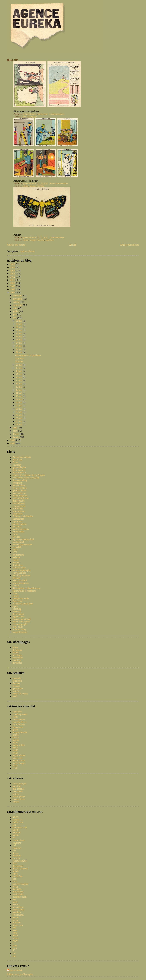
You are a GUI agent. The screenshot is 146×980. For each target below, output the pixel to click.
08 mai (19, 402)
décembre (18, 296)
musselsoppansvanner (23, 544)
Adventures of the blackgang (26, 478)
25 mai (19, 340)
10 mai (19, 396)
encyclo (16, 858)
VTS (15, 552)
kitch (15, 881)
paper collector (19, 493)
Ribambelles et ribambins (24, 591)
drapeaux (17, 856)
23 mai (19, 346)
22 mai (19, 349)
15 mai (19, 380)
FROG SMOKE (20, 580)
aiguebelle (17, 712)
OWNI (16, 586)
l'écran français (19, 784)
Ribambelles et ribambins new (26, 588)
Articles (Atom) (27, 251)
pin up (15, 920)
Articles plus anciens (130, 245)
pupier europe (19, 760)
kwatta (16, 737)
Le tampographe (20, 624)
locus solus (18, 627)
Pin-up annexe (19, 472)
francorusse (18, 727)
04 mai (19, 415)
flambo (16, 652)
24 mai (19, 343)
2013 (13, 274)
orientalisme (18, 907)
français (16, 686)
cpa (14, 850)
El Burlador (18, 508)
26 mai (19, 336)
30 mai (19, 324)
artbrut (16, 596)
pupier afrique (19, 755)
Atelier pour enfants (22, 457)
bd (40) (16, 830)
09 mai (19, 399)
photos (16, 917)
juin (15, 314)
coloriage (17, 660)
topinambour (18, 555)
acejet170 (17, 547)
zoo (14, 953)
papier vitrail (18, 910)
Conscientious (19, 506)
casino (25, 186)
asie (14, 825)
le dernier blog (19, 629)
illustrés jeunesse (20, 868)
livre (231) (17, 889)
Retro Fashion (19, 485)
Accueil (73, 245)
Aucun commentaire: (59, 183)
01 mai (19, 424)
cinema (16, 802)
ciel (14, 845)
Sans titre (20, 358)
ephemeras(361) (20, 861)
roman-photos (19, 796)
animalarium (18, 519)
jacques (16, 735)
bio (14, 838)
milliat (16, 742)
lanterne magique (20, 884)
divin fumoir (18, 614)
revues (16, 938)
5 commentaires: (57, 114)
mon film (17, 786)
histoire (16, 691)
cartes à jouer (19, 840)
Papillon (19, 362)
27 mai (19, 333)
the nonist (17, 526)
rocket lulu (17, 460)
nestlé (15, 750)
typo (15, 948)
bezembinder (18, 532)
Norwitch (17, 611)
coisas (15, 534)
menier (16, 740)
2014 (13, 270)
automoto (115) (20, 827)
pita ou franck (16, 970)
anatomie (17, 678)
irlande (16, 871)
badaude (16, 557)
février (16, 434)
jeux (15, 879)
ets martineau (19, 724)
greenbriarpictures (21, 498)
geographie (18, 688)
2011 (13, 280)
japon (15, 606)
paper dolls (18, 658)
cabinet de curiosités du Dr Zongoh (29, 475)
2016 (13, 264)
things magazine (20, 496)
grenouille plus (19, 467)
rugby (15, 940)
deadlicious (18, 565)
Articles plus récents (16, 245)
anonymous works (21, 598)
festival (16, 794)
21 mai (19, 352)
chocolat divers (19, 722)
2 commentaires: (57, 237)
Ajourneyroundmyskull (23, 539)
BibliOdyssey (19, 503)
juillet (16, 311)
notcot (15, 550)
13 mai (19, 387)
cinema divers (19, 799)
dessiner (16, 683)
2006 (13, 440)
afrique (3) (17, 820)
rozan (15, 766)
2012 (13, 277)
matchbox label (20, 897)
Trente (15, 462)
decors (16, 853)
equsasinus (17, 521)
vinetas (16, 560)
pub (14, 928)
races (15, 930)
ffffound (16, 578)
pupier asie (18, 758)
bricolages (17, 655)
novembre (18, 299)
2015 (13, 267)
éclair (15, 768)
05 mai (19, 412)
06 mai (19, 409)
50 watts (16, 537)
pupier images (19, 763)
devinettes (17, 663)
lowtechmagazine (21, 583)
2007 (13, 292)
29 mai (19, 327)
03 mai (19, 418)
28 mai (19, 330)
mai (15, 318)
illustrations (18, 866)
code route (17, 681)
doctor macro (19, 501)
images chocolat (37, 186)
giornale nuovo (19, 490)
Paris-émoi (17, 601)
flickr (15, 863)
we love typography (22, 570)
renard (15, 935)
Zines (15, 593)
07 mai (19, 406)
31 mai (19, 321)
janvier (17, 437)
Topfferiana (18, 514)
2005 (13, 443)
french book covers (21, 622)
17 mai (19, 374)
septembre (18, 305)
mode (15, 902)
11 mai (19, 393)
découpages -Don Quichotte (28, 355)
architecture (18, 822)
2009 (13, 286)
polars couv (18, 925)
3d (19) (16, 817)
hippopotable (19, 616)
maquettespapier (20, 632)
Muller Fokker (19, 568)
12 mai (19, 390)
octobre (17, 302)
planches (17, 922)
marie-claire (18, 894)
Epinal (16, 647)
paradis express (20, 524)
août (15, 308)
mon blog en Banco (21, 575)
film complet (18, 789)
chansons (17, 843)
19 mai (19, 368)
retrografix (17, 483)
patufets (16, 562)
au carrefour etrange (22, 619)
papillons (50, 240)
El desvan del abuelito (23, 516)
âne (24, 116)
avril (15, 428)
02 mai (19, 421)
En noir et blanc (20, 488)
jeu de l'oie (18, 876)
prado (15, 753)
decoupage (17, 650)
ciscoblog (17, 609)
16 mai (19, 377)
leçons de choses (20, 694)
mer (14, 899)
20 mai (19, 365)
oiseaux (16, 904)
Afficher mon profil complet (20, 974)
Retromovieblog (20, 480)
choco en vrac (19, 719)
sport (15, 946)
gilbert (16, 730)
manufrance (18, 892)
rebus (15, 933)
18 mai (19, 371)
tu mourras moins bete (23, 604)
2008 (13, 289)
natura (15, 748)
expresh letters (19, 573)
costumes (17, 848)
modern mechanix (21, 529)
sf (13, 943)
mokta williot (19, 745)
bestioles (17, 832)
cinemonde (18, 791)
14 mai (19, 384)
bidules (16, 835)
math (15, 696)
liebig (15, 886)
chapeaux (17, 465)
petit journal (18, 915)
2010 (13, 283)
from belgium (19, 511)
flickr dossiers (19, 470)
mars (16, 431)
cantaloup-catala (20, 714)
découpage (32, 116)
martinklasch (18, 542)
